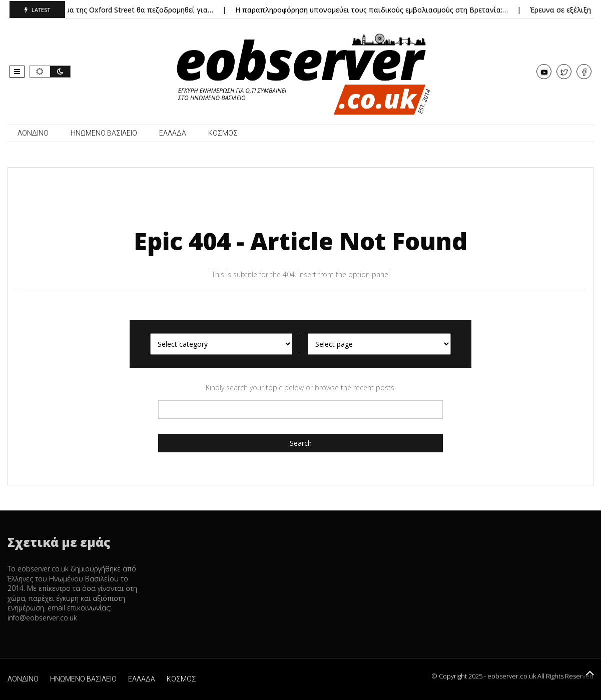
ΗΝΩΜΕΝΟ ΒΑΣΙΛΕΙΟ (104, 133)
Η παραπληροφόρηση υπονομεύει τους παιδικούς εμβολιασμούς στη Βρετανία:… (375, 10)
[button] (17, 72)
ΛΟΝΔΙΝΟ (33, 133)
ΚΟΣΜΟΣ (223, 133)
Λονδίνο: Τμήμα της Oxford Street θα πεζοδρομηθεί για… (121, 10)
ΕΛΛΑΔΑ (173, 133)
